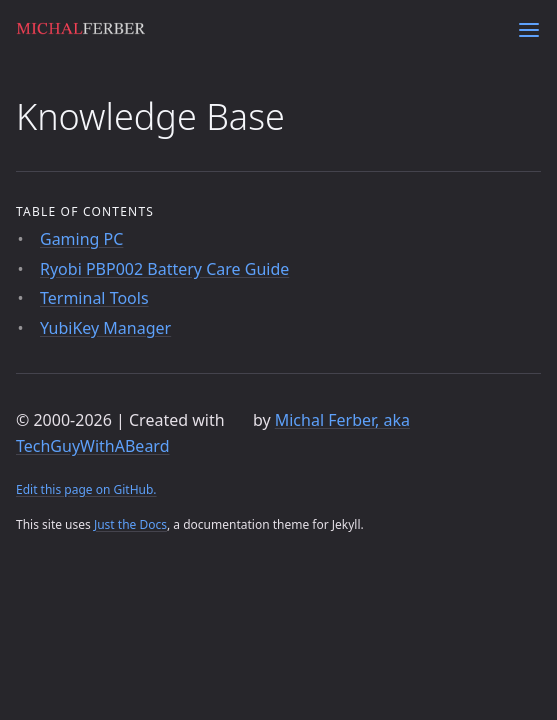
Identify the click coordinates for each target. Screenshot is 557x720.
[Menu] (529, 30)
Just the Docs (130, 524)
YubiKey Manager (105, 328)
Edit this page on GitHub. (86, 489)
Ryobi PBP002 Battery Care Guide (164, 269)
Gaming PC (81, 239)
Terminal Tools (94, 298)
